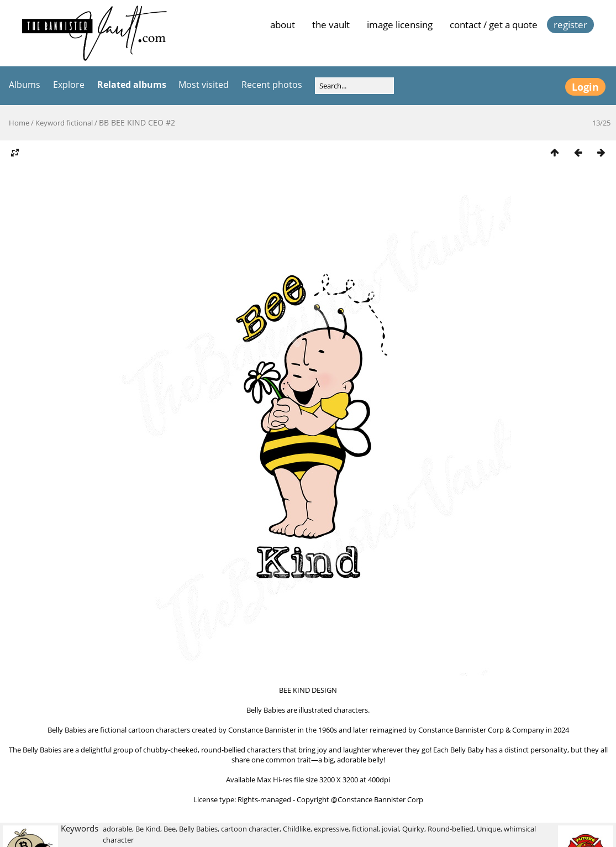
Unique (489, 829)
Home (19, 123)
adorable (117, 829)
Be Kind (148, 829)
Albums (25, 85)
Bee (170, 829)
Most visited (204, 85)
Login (585, 87)
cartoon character (250, 829)
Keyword (50, 123)
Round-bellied (451, 829)
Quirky (413, 829)
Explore (69, 85)
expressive (331, 829)
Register (570, 25)
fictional (80, 123)
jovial (390, 829)
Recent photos (272, 85)
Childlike (297, 829)
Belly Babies (198, 829)
